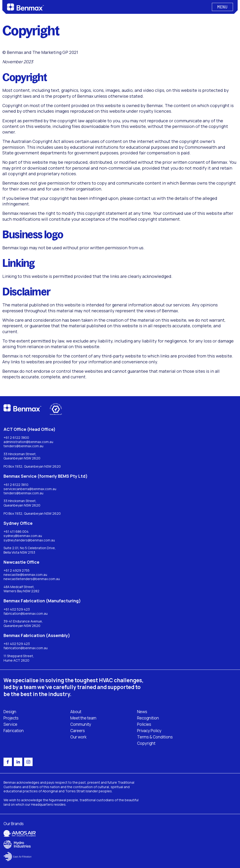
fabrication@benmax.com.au (26, 614)
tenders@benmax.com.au (23, 446)
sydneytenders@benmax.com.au (29, 540)
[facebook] (8, 762)
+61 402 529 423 (17, 609)
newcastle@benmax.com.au (25, 575)
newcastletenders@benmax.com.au (32, 579)
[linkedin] (18, 762)
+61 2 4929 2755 (17, 570)
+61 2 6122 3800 (16, 438)
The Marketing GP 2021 (55, 52)
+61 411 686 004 (16, 532)
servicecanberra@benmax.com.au (30, 489)
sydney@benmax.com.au (23, 536)
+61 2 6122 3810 (16, 485)
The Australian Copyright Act (31, 141)
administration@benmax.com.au (28, 442)
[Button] (222, 7)
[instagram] (28, 762)
